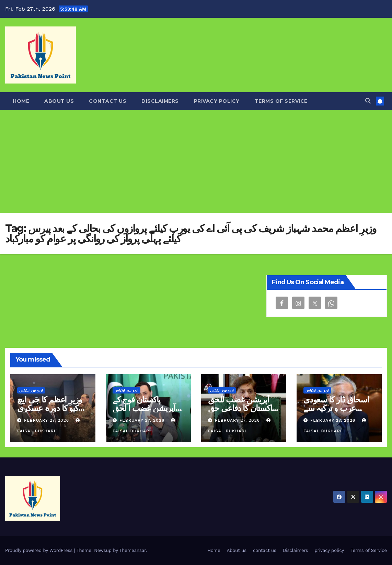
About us (59, 101)
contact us (108, 101)
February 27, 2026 (47, 420)
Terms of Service (281, 101)
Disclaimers (160, 101)
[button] (368, 101)
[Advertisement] (196, 162)
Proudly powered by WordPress (40, 550)
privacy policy (217, 101)
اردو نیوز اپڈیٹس (31, 390)
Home (21, 101)
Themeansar (133, 550)
